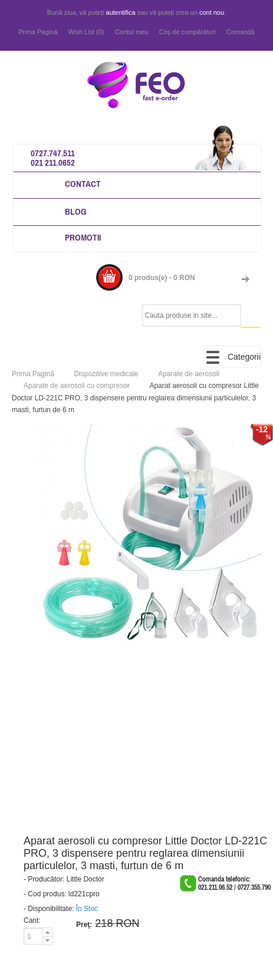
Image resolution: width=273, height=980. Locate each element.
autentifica (121, 12)
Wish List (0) (86, 32)
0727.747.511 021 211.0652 (53, 158)
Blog (76, 211)
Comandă (241, 32)
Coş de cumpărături (188, 32)
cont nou (212, 12)
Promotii (83, 237)
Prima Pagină (38, 32)
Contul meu (131, 32)
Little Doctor (85, 879)
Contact (83, 184)
